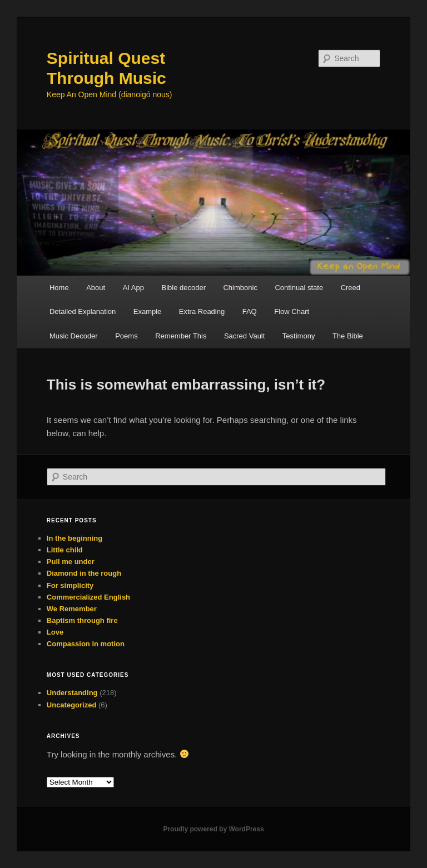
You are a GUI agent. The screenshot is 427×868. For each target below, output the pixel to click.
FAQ (250, 311)
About (96, 288)
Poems (126, 336)
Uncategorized (72, 705)
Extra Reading (202, 311)
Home (59, 288)
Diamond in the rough (84, 573)
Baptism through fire (82, 620)
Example (148, 311)
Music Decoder (74, 336)
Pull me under (71, 562)
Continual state (299, 288)
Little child (65, 550)
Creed (351, 288)
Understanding (72, 693)
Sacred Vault (244, 336)
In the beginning (75, 538)
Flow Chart (292, 311)
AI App (133, 288)
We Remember (72, 609)
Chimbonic (240, 288)
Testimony (299, 336)
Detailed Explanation (83, 311)
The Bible (348, 336)
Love (55, 632)
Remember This (181, 336)
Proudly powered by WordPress (213, 829)
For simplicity (70, 585)
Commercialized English (88, 597)
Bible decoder (183, 288)
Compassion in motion (86, 644)
